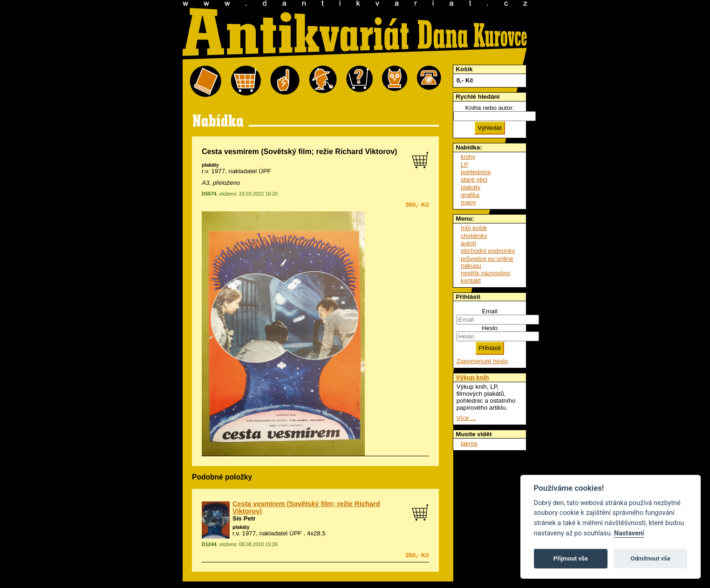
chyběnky (474, 236)
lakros (469, 443)
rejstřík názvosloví (486, 273)
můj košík (474, 228)
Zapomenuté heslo (482, 361)
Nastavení (629, 533)
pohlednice (476, 172)
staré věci (474, 179)
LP (464, 165)
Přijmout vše (571, 558)
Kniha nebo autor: (489, 108)
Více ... (466, 418)
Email (489, 311)
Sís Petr (244, 518)
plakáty (210, 165)
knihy (468, 157)
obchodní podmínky (488, 251)
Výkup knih (472, 377)
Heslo (490, 328)
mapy (468, 202)
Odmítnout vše (650, 558)
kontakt (471, 280)
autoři (468, 243)
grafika (470, 195)
